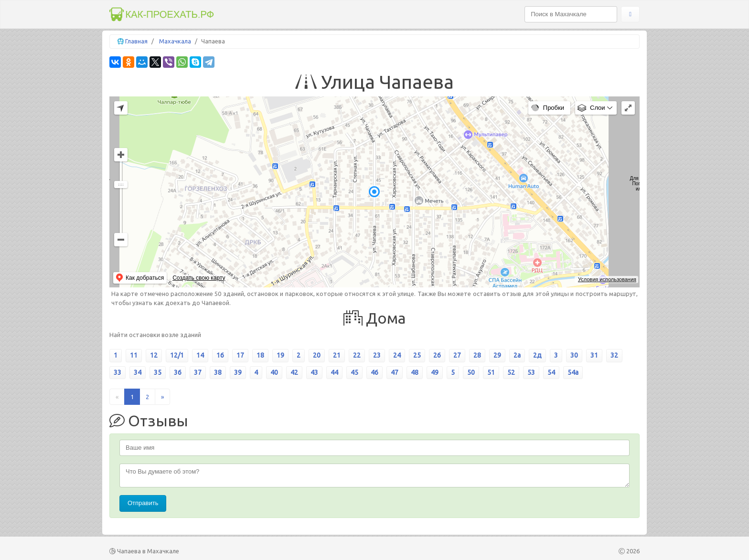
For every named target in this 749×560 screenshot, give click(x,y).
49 (435, 372)
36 (178, 372)
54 (551, 372)
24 (397, 355)
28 (477, 355)
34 (138, 372)
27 (457, 355)
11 (134, 355)
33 (118, 372)
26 (437, 355)
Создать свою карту (199, 278)
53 (531, 372)
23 (377, 355)
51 (491, 372)
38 (218, 372)
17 (240, 355)
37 (198, 372)
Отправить (143, 503)
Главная (136, 41)
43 (314, 372)
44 (334, 372)
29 (497, 355)
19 (280, 355)
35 (158, 372)
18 (260, 355)
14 (200, 355)
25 (417, 355)
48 (415, 372)
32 (614, 355)
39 (238, 372)
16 (220, 355)
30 (574, 355)
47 (395, 372)
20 (317, 355)
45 (354, 372)
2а (517, 355)
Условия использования (607, 279)
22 (357, 355)
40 (274, 372)
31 (594, 355)
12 (154, 355)
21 (337, 355)
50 (471, 372)
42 (294, 372)
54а (573, 372)
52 (511, 372)
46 (374, 372)
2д (537, 355)
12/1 (177, 355)
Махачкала (175, 41)
